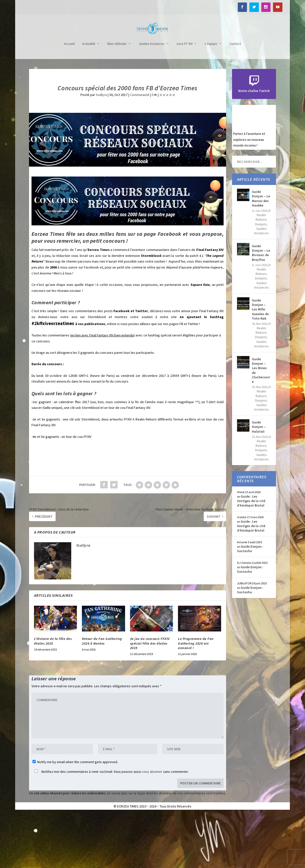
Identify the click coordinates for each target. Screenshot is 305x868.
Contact (235, 98)
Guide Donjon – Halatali (259, 481)
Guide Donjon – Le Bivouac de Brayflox (261, 307)
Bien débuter (117, 98)
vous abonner (152, 826)
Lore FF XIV (185, 98)
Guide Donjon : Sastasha (250, 603)
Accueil (69, 98)
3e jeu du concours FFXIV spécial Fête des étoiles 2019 (150, 698)
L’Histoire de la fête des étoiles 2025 (53, 695)
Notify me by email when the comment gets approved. (75, 816)
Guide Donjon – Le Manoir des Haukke (261, 253)
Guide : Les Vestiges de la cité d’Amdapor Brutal (251, 555)
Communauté (140, 149)
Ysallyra (101, 149)
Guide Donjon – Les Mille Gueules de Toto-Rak (260, 364)
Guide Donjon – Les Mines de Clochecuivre (261, 425)
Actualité (89, 98)
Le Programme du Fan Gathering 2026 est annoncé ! (196, 698)
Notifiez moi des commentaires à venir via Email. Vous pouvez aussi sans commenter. (111, 826)
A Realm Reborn (263, 269)
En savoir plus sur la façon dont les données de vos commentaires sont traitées (166, 848)
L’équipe (211, 98)
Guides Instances (152, 98)
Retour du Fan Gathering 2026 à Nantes (102, 695)
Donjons (261, 279)
